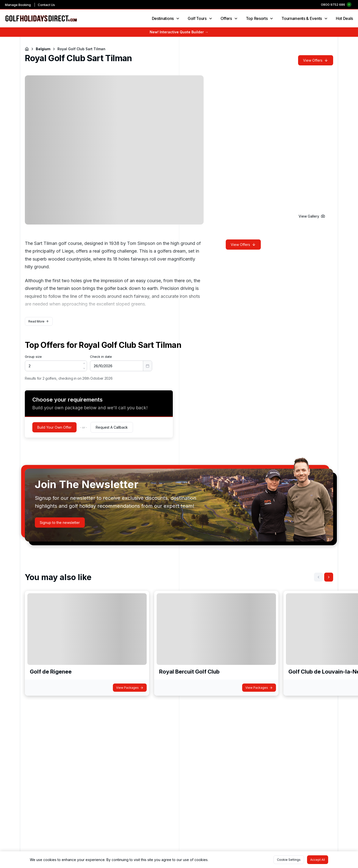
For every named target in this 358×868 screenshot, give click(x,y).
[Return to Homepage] (27, 49)
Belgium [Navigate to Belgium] (43, 49)
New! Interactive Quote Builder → (179, 32)
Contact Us (46, 5)
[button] (312, 216)
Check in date (101, 357)
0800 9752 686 (333, 4)
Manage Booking (18, 5)
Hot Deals (344, 18)
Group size (33, 357)
